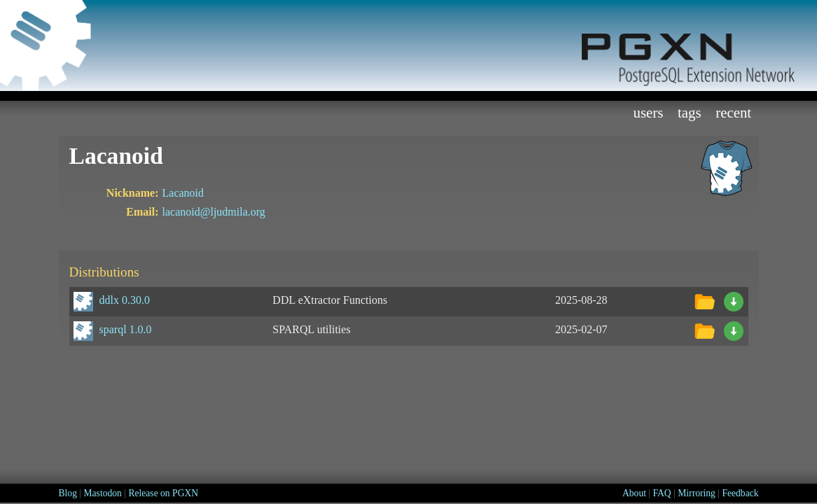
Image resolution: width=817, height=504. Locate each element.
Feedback (740, 493)
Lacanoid (183, 193)
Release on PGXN (163, 493)
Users (648, 112)
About (634, 493)
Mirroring (697, 493)
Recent (733, 112)
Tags (690, 112)
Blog (68, 493)
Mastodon (102, 493)
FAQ (662, 493)
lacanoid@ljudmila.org (214, 212)
